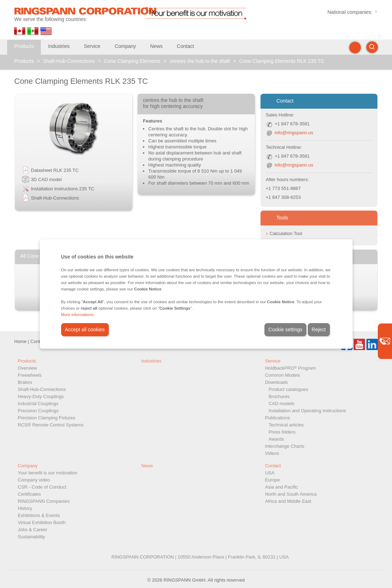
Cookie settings (285, 330)
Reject (319, 330)
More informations (77, 315)
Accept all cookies (85, 330)
